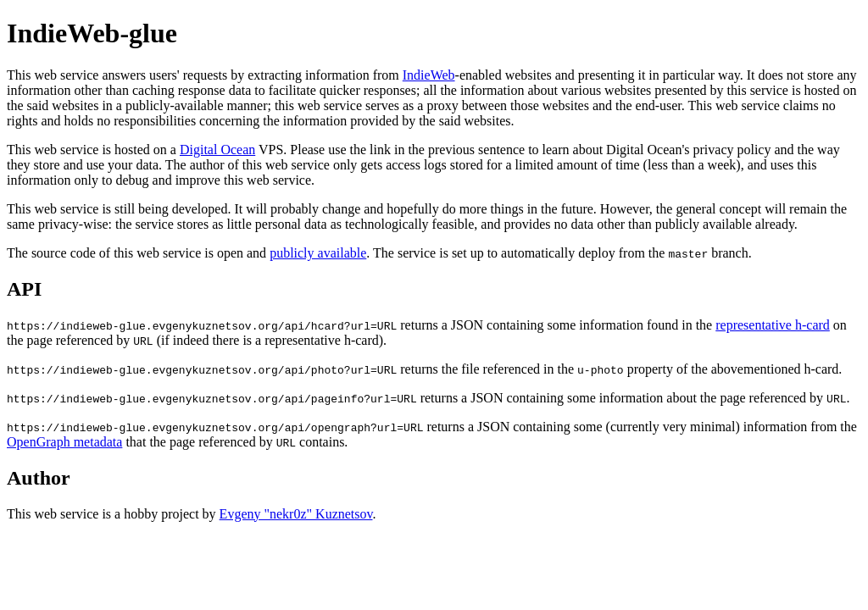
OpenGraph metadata (64, 442)
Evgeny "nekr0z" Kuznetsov (296, 514)
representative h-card (773, 325)
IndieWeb (429, 75)
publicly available (318, 253)
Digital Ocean (217, 150)
